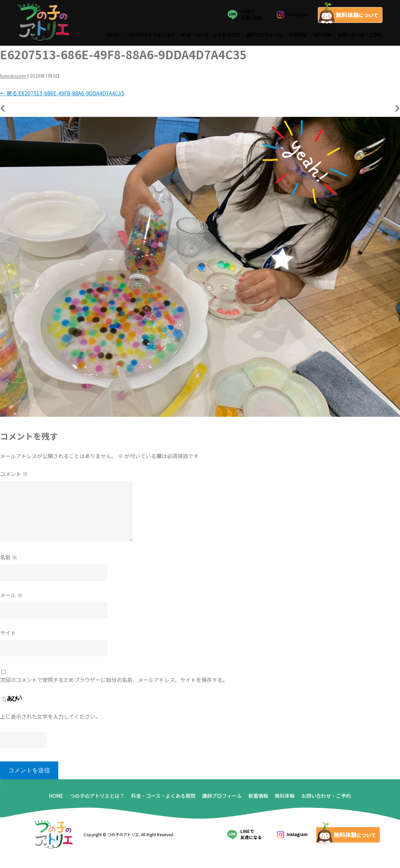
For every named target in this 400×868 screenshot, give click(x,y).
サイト (8, 634)
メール (11, 596)
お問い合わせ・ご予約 (360, 36)
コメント (14, 475)
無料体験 (322, 36)
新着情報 (298, 36)
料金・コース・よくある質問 (211, 36)
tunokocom (13, 77)
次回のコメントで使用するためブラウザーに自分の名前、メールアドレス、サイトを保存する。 (114, 681)
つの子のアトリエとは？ (151, 36)
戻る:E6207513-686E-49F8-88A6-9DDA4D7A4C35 (62, 94)
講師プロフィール (264, 36)
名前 (9, 558)
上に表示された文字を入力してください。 (50, 718)
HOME (113, 36)
